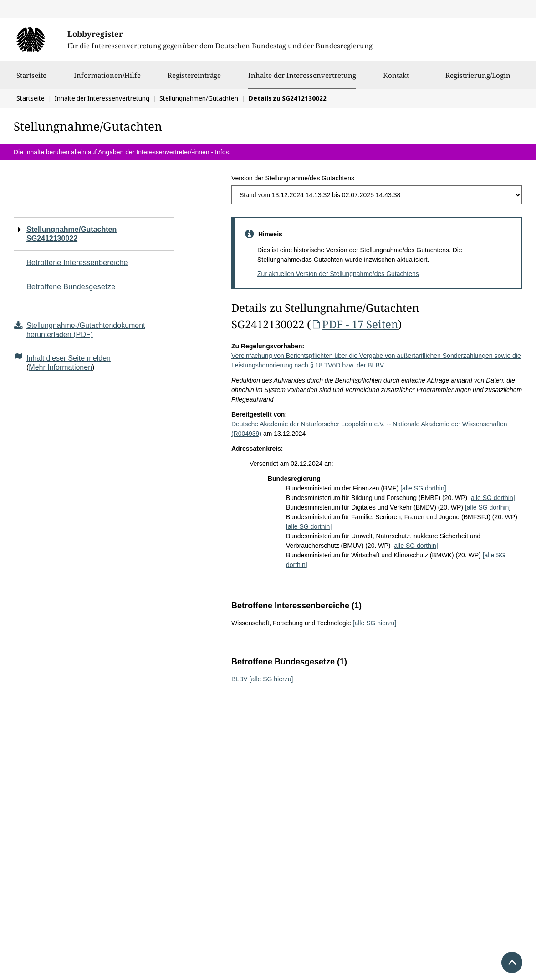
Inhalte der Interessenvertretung (302, 75)
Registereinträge (194, 80)
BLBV (240, 679)
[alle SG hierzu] (375, 623)
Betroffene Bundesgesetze (71, 287)
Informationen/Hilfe (107, 80)
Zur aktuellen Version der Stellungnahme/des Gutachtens (338, 274)
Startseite (31, 80)
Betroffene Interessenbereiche (77, 263)
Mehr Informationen (60, 367)
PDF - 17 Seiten (354, 324)
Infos (222, 152)
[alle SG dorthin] (423, 488)
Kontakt (396, 80)
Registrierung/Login (478, 80)
